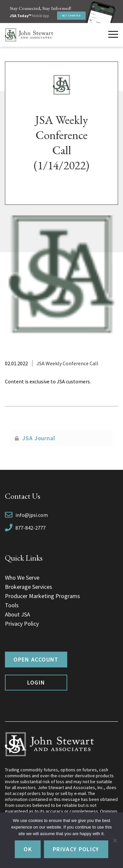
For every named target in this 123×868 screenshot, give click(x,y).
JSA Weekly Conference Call (67, 363)
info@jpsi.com (32, 515)
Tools (12, 605)
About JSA (18, 614)
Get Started (71, 15)
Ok (28, 849)
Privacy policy (76, 849)
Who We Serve (22, 578)
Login (36, 682)
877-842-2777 (31, 528)
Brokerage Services (29, 587)
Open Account (36, 659)
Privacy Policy (22, 624)
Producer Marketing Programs (42, 596)
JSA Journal (39, 438)
